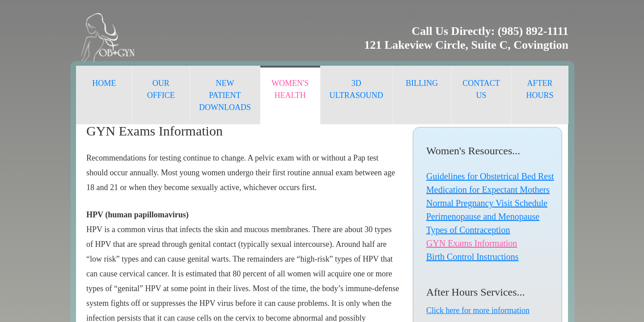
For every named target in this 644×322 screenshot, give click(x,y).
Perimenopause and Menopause (483, 216)
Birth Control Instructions (472, 257)
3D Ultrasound (356, 89)
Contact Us (481, 89)
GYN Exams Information (472, 243)
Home (104, 83)
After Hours (540, 89)
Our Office (161, 89)
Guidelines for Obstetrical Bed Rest (490, 176)
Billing (422, 83)
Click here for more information (478, 310)
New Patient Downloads (225, 95)
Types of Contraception (468, 230)
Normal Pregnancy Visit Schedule (487, 203)
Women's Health (290, 89)
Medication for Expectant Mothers (488, 190)
